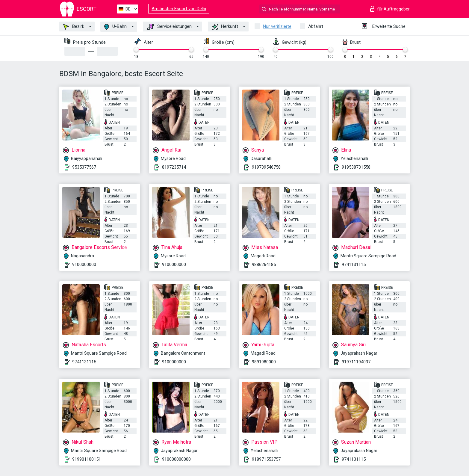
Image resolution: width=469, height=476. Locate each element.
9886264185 (264, 265)
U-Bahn (115, 27)
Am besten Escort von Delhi (179, 9)
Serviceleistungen (169, 27)
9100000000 (84, 265)
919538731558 (356, 167)
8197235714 (174, 167)
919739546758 (266, 167)
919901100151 (87, 459)
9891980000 (264, 362)
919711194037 (356, 362)
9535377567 (84, 167)
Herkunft (225, 27)
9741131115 (354, 265)
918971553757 (266, 459)
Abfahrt (316, 26)
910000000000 (176, 459)
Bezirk (74, 27)
